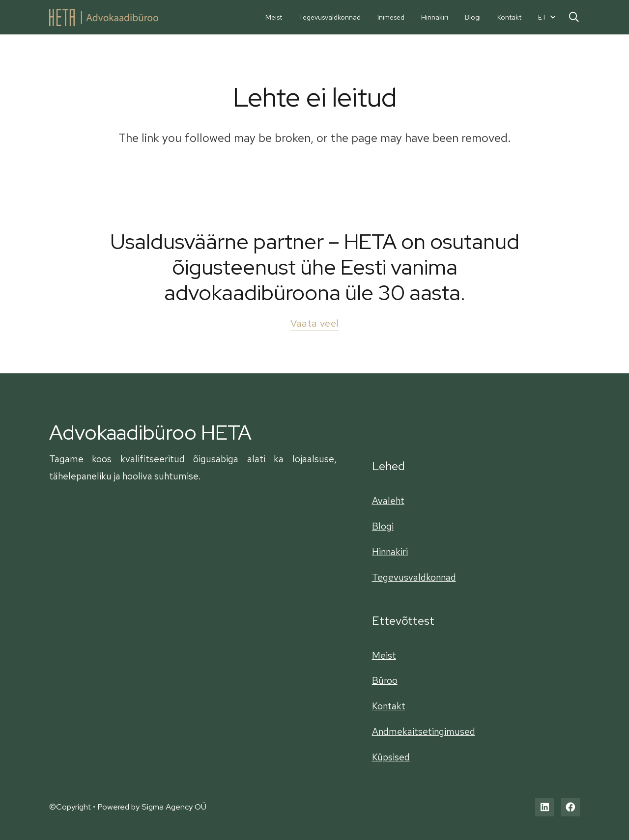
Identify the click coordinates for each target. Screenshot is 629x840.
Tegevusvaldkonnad (414, 577)
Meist (384, 655)
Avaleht (388, 501)
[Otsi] (574, 17)
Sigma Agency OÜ (174, 807)
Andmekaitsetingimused (424, 731)
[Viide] (104, 17)
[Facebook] (571, 807)
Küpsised (391, 757)
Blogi (383, 526)
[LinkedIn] (544, 807)
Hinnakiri (390, 552)
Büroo (385, 680)
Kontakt (389, 706)
